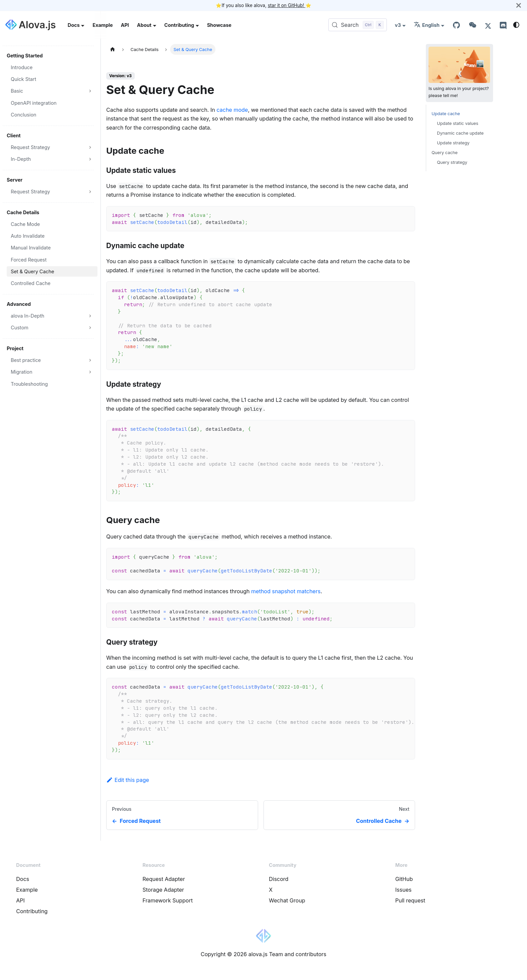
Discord (279, 879)
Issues (403, 890)
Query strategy (452, 162)
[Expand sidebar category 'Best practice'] (90, 360)
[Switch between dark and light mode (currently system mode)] (516, 25)
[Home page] (113, 49)
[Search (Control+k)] (358, 25)
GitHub (404, 879)
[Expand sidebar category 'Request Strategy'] (90, 147)
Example (103, 25)
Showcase (219, 25)
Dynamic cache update (460, 133)
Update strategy (453, 143)
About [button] (144, 25)
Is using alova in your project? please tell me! (459, 72)
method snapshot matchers (286, 591)
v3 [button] (398, 25)
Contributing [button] (179, 25)
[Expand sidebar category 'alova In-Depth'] (90, 316)
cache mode (232, 110)
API (125, 25)
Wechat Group (287, 900)
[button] (52, 91)
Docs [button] (74, 25)
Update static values (458, 123)
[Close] (519, 5)
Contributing (32, 911)
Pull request (410, 900)
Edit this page (128, 780)
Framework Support (168, 900)
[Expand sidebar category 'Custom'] (90, 328)
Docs (23, 879)
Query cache (445, 153)
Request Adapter (164, 879)
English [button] (427, 25)
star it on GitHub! (287, 5)
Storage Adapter (163, 890)
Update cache (446, 114)
